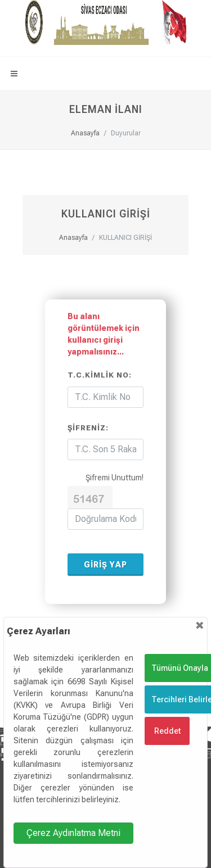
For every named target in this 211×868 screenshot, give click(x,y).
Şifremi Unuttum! (115, 478)
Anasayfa (85, 133)
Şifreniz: (88, 428)
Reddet (167, 731)
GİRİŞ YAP (105, 565)
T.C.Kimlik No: (100, 375)
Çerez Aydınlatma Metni (73, 833)
